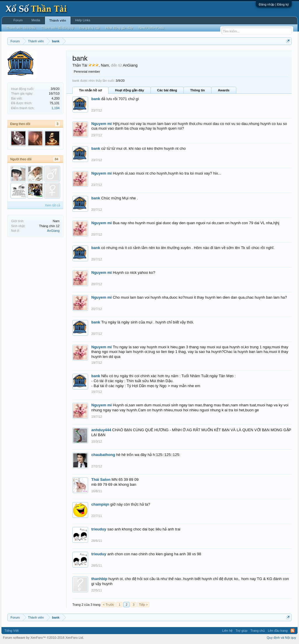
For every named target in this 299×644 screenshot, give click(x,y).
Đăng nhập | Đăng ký (274, 4)
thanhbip (99, 579)
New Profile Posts (151, 28)
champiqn (100, 504)
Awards (224, 90)
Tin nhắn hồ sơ (90, 90)
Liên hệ (227, 631)
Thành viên (58, 20)
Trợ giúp (241, 631)
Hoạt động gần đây (129, 90)
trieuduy (99, 529)
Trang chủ (258, 631)
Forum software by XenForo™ (43, 638)
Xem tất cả (53, 205)
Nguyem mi (102, 124)
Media (36, 20)
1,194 (55, 108)
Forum (18, 20)
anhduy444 (101, 430)
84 (57, 159)
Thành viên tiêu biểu (21, 28)
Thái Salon (101, 479)
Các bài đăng (167, 90)
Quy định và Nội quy (282, 638)
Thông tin (197, 90)
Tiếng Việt (12, 631)
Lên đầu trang (278, 631)
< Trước (108, 605)
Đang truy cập (90, 28)
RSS (293, 631)
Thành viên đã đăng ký (58, 28)
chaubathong (103, 455)
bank (96, 99)
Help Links (83, 20)
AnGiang (53, 231)
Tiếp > (143, 605)
